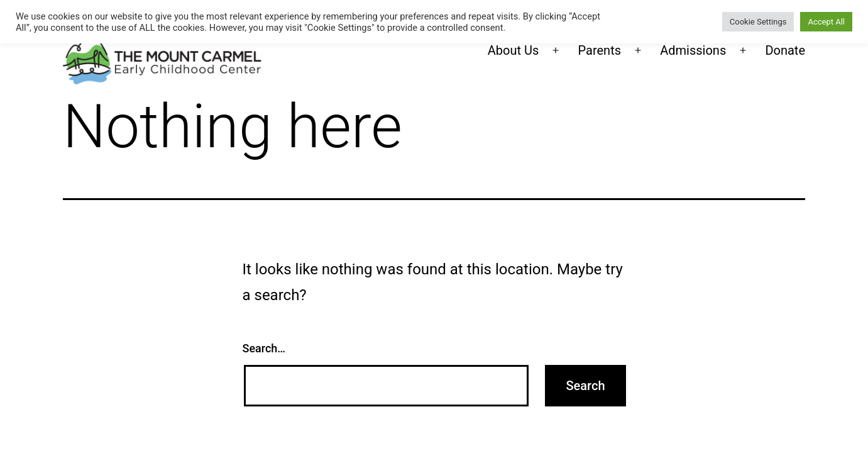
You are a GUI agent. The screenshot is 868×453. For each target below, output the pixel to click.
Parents (600, 50)
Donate (785, 50)
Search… (264, 348)
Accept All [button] (826, 22)
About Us (514, 50)
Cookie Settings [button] (758, 22)
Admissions (693, 50)
